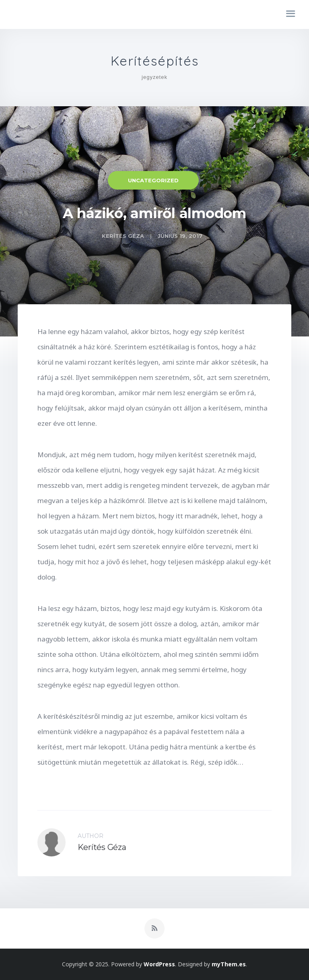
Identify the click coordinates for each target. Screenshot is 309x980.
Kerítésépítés (155, 61)
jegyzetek (154, 77)
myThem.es (229, 964)
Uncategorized (153, 180)
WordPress (159, 964)
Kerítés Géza (123, 236)
